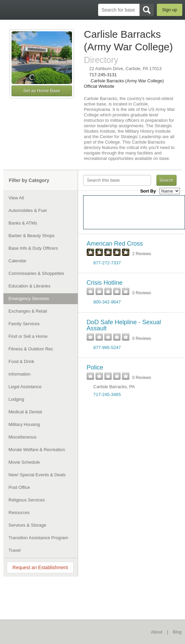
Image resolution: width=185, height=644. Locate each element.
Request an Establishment (40, 567)
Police (95, 367)
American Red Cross (115, 244)
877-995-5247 (107, 348)
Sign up (169, 10)
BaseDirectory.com (9, 10)
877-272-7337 (107, 263)
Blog (177, 632)
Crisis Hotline (105, 283)
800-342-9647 (107, 302)
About (156, 632)
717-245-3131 (103, 75)
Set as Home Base (42, 91)
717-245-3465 (107, 394)
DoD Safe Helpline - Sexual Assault (124, 325)
